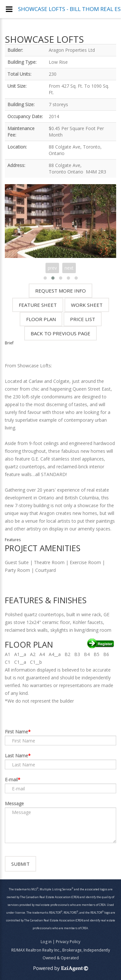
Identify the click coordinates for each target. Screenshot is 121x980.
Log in (46, 942)
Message (14, 803)
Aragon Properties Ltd (72, 50)
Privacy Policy (68, 942)
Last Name (16, 756)
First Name (16, 732)
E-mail (11, 780)
